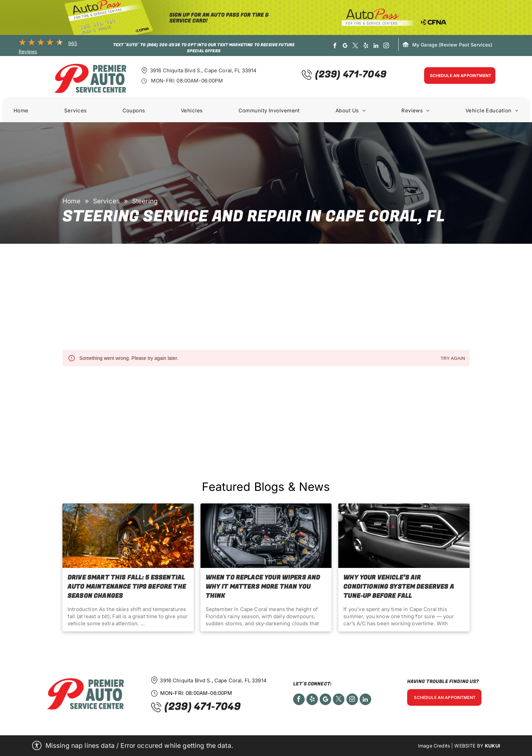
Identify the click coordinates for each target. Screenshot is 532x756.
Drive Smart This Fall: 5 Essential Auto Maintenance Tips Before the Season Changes (127, 587)
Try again (453, 359)
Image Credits (434, 746)
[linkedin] (376, 47)
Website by (469, 746)
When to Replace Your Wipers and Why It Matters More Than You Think (263, 587)
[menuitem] (21, 111)
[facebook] (335, 47)
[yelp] (366, 47)
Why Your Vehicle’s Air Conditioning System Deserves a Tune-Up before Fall (399, 587)
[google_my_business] (345, 47)
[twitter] (356, 47)
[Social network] (325, 700)
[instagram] (386, 47)
